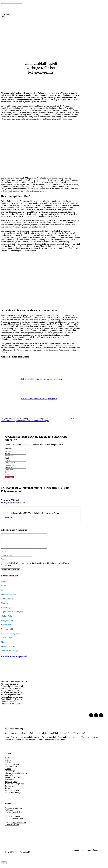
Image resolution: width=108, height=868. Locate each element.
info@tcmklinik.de (18, 825)
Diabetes (4, 606)
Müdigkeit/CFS (7, 623)
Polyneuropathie (7, 632)
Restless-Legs (6, 641)
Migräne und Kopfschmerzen (16, 776)
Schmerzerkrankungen (10, 654)
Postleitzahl (9, 467)
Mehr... (20, 706)
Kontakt (8, 806)
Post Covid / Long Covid (14, 787)
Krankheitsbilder (9, 579)
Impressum (86, 853)
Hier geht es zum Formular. (55, 742)
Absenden (9, 477)
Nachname (9, 453)
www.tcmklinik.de (12, 828)
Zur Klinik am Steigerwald (14, 659)
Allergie (4, 589)
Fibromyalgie (6, 610)
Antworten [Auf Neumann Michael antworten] (8, 517)
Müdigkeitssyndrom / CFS (15, 780)
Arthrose (4, 593)
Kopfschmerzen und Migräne (12, 615)
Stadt (7, 472)
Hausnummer (10, 463)
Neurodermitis (7, 628)
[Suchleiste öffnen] (3, 17)
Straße (7, 458)
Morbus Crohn (7, 619)
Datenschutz (98, 853)
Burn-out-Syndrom (8, 597)
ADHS (4, 584)
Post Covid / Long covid (10, 636)
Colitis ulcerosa (7, 602)
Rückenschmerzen (8, 649)
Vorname (8, 449)
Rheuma (4, 645)
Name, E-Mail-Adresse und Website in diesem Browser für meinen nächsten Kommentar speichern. (38, 567)
